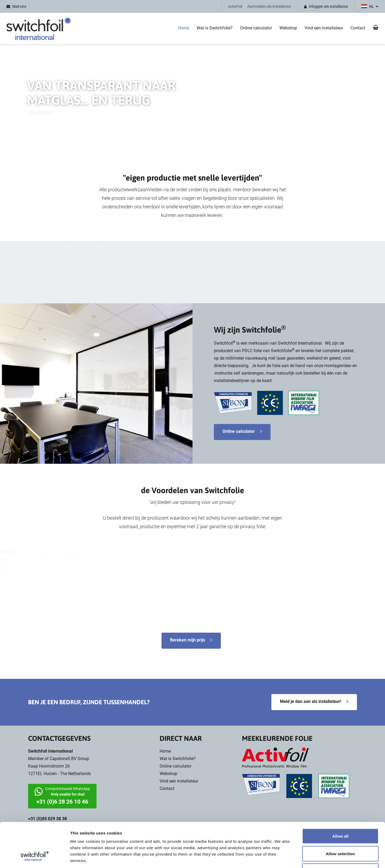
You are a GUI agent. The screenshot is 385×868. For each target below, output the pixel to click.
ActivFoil (235, 6)
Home (183, 28)
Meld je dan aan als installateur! (311, 701)
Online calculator (256, 28)
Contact (358, 28)
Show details (281, 857)
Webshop (288, 28)
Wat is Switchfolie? (215, 28)
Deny (340, 833)
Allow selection (340, 816)
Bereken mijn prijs (188, 640)
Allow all (340, 798)
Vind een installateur (324, 28)
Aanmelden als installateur (269, 6)
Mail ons (19, 6)
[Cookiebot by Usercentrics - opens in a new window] (35, 858)
